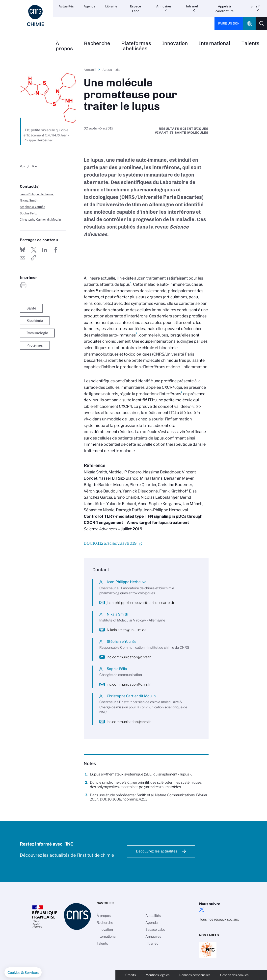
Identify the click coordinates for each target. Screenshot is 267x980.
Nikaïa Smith (29, 200)
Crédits (131, 975)
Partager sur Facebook (56, 250)
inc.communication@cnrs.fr (129, 657)
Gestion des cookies (234, 975)
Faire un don (229, 23)
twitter (202, 909)
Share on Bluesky (23, 250)
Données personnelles (195, 975)
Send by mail (23, 258)
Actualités (66, 6)
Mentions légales (158, 975)
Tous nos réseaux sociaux (219, 919)
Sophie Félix (28, 213)
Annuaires (164, 6)
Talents (102, 943)
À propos (64, 46)
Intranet (192, 6)
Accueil (90, 70)
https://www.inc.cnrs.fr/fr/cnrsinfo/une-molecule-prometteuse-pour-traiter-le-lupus (34, 258)
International (215, 43)
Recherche (97, 43)
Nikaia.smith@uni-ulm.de (127, 630)
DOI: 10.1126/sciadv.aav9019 (110, 543)
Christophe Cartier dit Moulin (40, 219)
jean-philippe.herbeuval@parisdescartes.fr (141, 603)
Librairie (111, 6)
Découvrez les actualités (157, 851)
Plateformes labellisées (136, 46)
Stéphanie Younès (33, 207)
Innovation (175, 43)
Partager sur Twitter (34, 250)
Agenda (90, 6)
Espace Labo (135, 9)
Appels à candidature (225, 9)
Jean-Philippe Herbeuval (37, 194)
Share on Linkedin (45, 250)
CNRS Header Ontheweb (249, 24)
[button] (23, 973)
